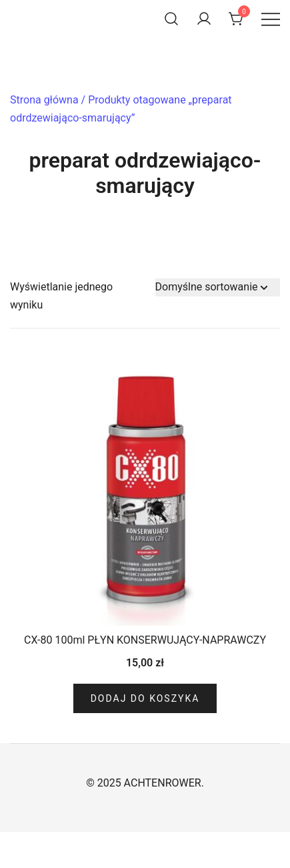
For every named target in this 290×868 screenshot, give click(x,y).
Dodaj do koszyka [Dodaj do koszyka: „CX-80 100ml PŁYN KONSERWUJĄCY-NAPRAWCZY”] (145, 698)
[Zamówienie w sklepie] (218, 287)
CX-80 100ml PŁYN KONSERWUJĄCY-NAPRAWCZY (145, 640)
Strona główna (44, 100)
